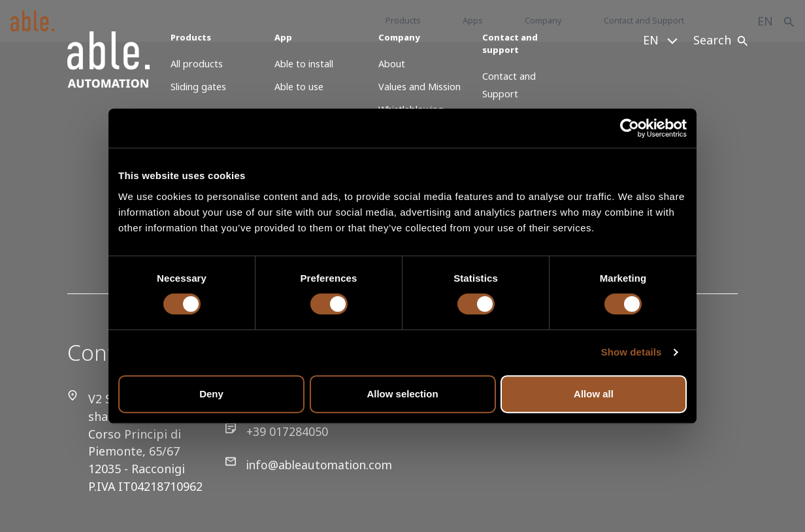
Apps (473, 20)
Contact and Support (644, 20)
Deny (211, 394)
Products (403, 20)
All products (197, 64)
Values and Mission (419, 87)
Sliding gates (198, 87)
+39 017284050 (271, 432)
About (392, 64)
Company (543, 20)
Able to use (299, 87)
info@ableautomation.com (306, 465)
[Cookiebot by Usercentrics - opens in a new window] (630, 128)
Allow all (594, 394)
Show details (632, 352)
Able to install (304, 64)
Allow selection (402, 394)
